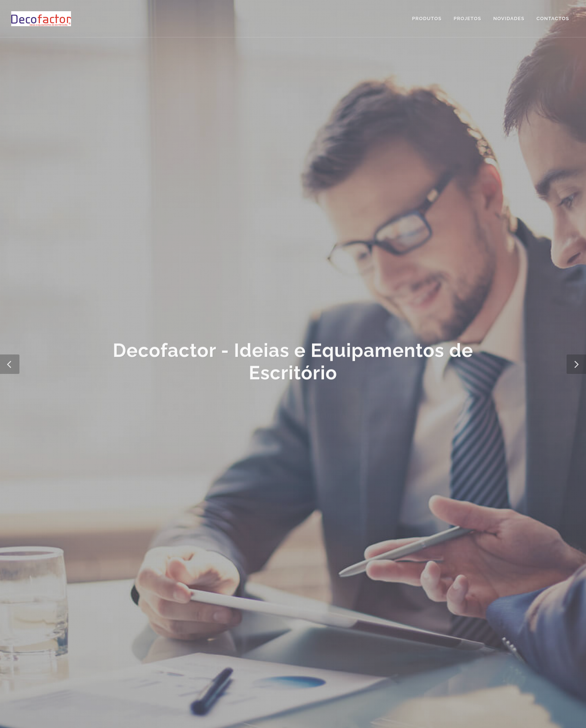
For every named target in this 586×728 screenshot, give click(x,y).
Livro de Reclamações (265, 593)
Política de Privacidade (108, 593)
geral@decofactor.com (404, 563)
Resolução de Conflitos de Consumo (186, 593)
